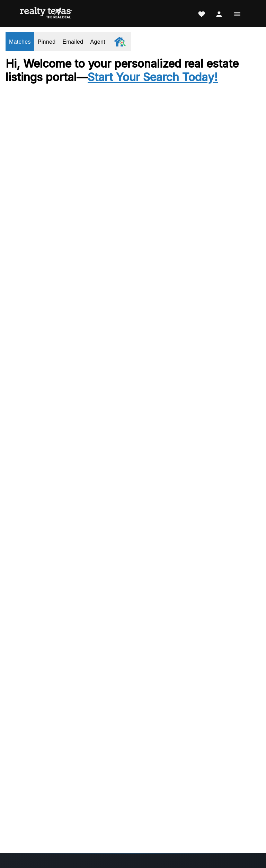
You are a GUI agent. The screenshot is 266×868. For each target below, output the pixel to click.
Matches (20, 42)
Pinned (47, 42)
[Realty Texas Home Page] (46, 13)
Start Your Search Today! (153, 77)
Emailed (73, 42)
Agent (98, 42)
